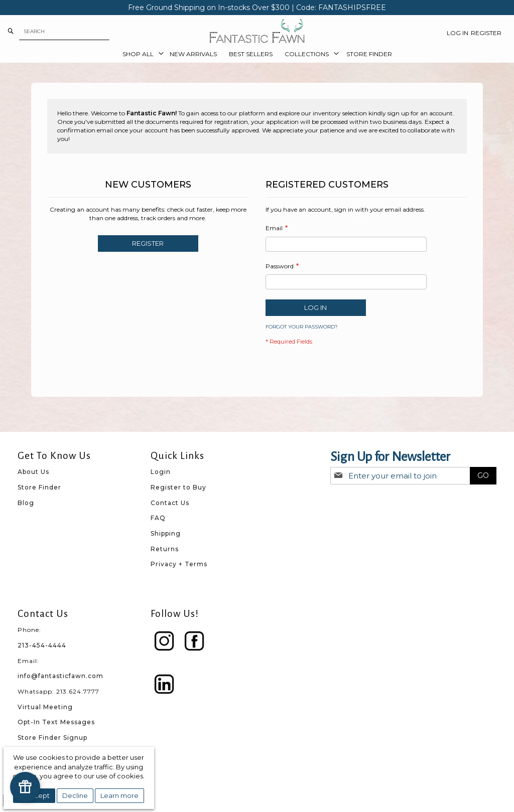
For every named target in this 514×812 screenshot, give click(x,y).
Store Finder (39, 487)
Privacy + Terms (179, 564)
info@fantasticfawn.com (60, 676)
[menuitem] (140, 54)
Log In (458, 33)
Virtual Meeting (45, 707)
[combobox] (64, 31)
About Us (33, 472)
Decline (75, 795)
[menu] (257, 54)
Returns (165, 549)
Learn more (119, 795)
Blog (26, 503)
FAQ (158, 518)
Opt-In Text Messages (56, 722)
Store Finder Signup (52, 738)
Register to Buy (178, 487)
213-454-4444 (42, 645)
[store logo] (257, 31)
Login (161, 472)
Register (486, 33)
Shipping (166, 533)
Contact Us (170, 503)
